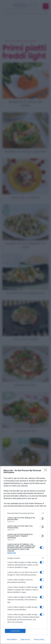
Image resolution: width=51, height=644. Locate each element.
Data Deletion (12, 639)
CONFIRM (15, 631)
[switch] (42, 519)
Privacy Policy (39, 639)
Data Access (25, 639)
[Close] (46, 471)
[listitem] (25, 513)
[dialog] (25, 555)
